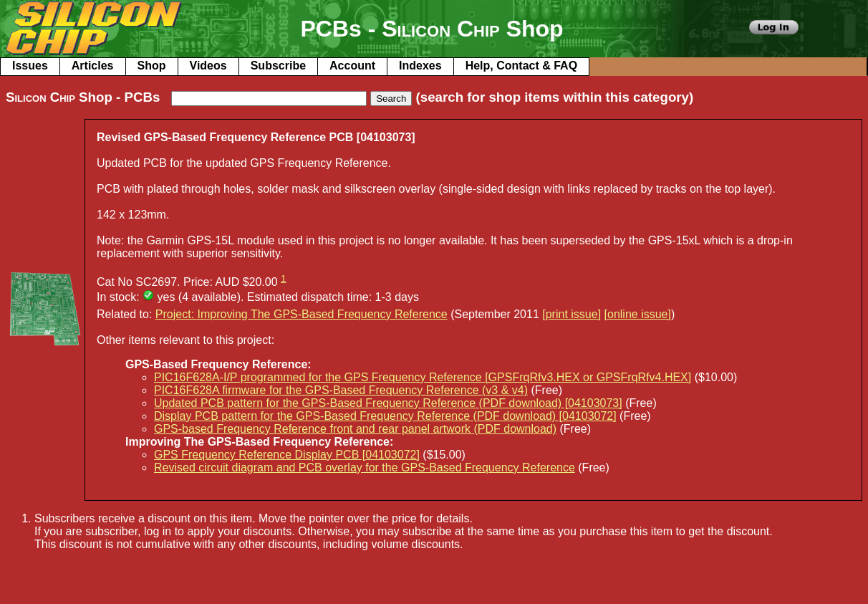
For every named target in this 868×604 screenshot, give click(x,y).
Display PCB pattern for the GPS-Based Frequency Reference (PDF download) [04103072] (385, 416)
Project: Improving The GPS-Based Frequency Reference (302, 314)
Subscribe (278, 66)
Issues (30, 66)
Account (352, 66)
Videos (208, 66)
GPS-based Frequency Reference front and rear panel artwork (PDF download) (355, 429)
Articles (93, 66)
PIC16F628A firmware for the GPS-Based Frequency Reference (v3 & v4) (341, 390)
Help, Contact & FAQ (521, 66)
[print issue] (572, 314)
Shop (152, 66)
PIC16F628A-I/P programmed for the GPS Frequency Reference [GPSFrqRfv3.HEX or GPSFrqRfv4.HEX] (423, 377)
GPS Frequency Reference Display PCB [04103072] (287, 455)
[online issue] (638, 314)
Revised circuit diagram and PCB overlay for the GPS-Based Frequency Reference (365, 468)
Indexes (420, 66)
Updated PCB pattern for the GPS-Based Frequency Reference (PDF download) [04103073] (388, 403)
